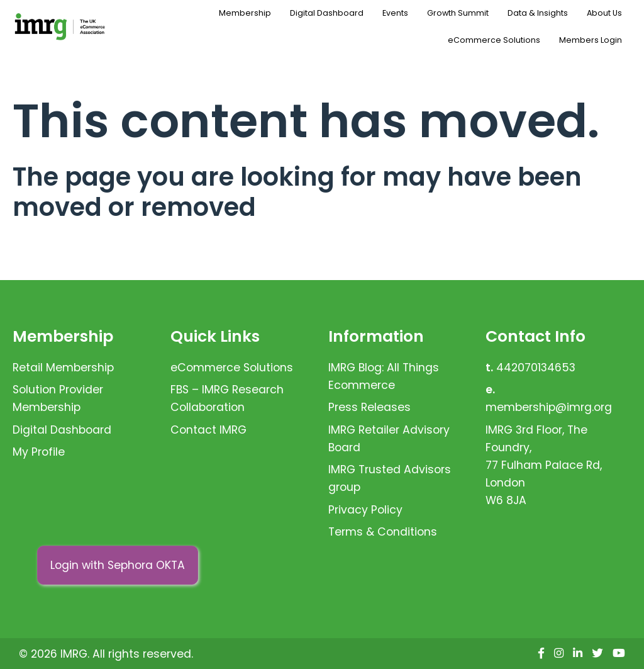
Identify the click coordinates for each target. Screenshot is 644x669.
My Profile (39, 452)
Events (395, 13)
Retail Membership (63, 368)
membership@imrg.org (549, 407)
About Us (604, 13)
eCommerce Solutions (494, 40)
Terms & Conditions (383, 532)
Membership (245, 13)
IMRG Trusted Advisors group (390, 478)
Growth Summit (458, 13)
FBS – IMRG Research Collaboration (227, 398)
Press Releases (369, 407)
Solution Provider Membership (58, 398)
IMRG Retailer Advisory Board (389, 439)
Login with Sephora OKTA (118, 565)
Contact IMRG (208, 430)
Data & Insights (538, 13)
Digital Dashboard (327, 13)
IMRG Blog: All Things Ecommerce (384, 376)
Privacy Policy (365, 510)
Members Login (591, 40)
